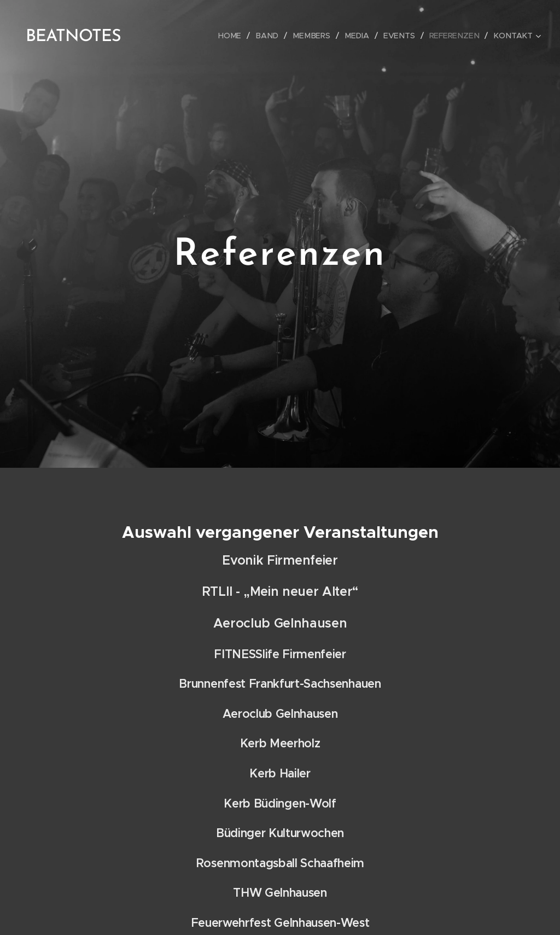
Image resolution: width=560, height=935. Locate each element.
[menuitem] (241, 36)
